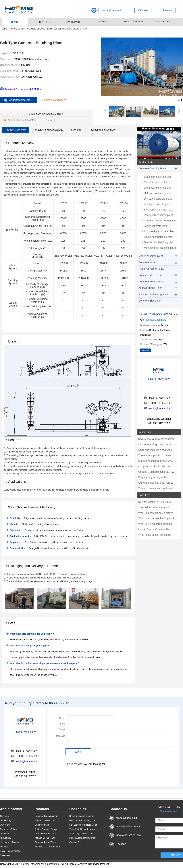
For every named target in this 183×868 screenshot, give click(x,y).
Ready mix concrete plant (158, 215)
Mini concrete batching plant (160, 248)
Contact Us (118, 809)
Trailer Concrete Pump (46, 829)
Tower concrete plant (156, 226)
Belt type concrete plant (157, 204)
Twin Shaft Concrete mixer (82, 829)
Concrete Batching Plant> (40, 29)
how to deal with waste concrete (156, 439)
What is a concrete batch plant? (156, 518)
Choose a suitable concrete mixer (157, 472)
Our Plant (5, 834)
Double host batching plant (159, 242)
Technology (6, 838)
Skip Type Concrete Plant (158, 210)
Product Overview (16, 130)
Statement (5, 855)
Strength (76, 130)
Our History (6, 820)
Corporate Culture (9, 829)
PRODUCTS (44, 22)
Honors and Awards (10, 842)
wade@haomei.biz (113, 10)
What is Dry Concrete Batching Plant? (160, 524)
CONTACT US (163, 22)
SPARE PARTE (74, 22)
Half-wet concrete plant (157, 193)
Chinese (143, 10)
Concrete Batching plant (46, 816)
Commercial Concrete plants (160, 221)
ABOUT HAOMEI (133, 22)
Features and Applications (48, 130)
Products (42, 809)
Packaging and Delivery (102, 130)
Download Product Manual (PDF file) (23, 89)
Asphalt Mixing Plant (45, 838)
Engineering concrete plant (159, 231)
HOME (15, 22)
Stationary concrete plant (158, 177)
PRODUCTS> (18, 29)
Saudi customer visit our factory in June (161, 488)
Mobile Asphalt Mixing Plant (83, 838)
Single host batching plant (159, 237)
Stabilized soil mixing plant (48, 847)
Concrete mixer (42, 825)
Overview (5, 816)
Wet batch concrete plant (158, 188)
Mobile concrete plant (156, 182)
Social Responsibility (10, 851)
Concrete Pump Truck (45, 834)
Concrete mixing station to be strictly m (160, 444)
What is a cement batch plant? (155, 513)
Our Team (5, 825)
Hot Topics (78, 809)
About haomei (11, 809)
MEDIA (103, 22)
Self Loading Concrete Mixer (83, 825)
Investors (4, 847)
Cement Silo (75, 842)
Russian (167, 10)
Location (121, 844)
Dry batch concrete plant (158, 199)
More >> (146, 350)
